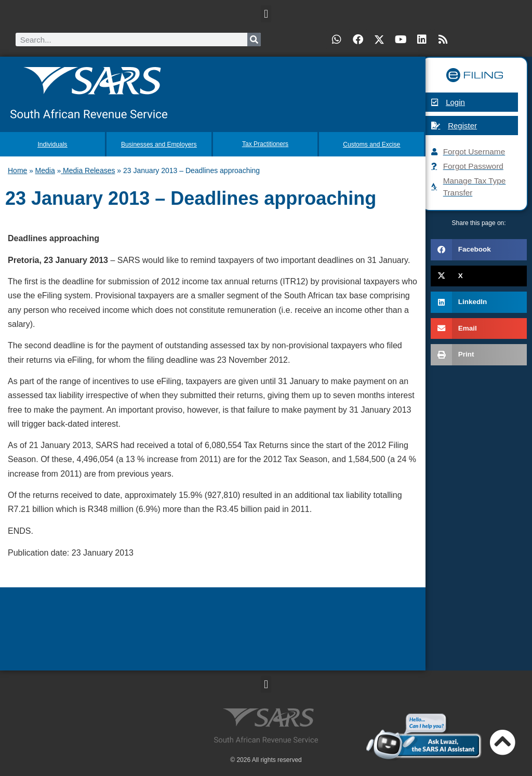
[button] (266, 14)
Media (45, 169)
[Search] (254, 40)
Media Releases (88, 169)
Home (17, 169)
